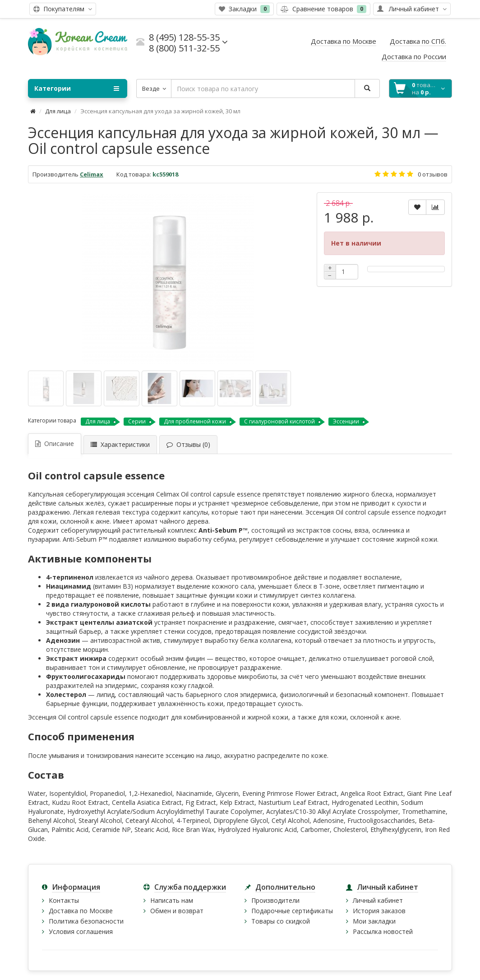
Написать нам (172, 900)
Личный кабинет (378, 900)
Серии (137, 421)
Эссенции (346, 421)
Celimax (92, 174)
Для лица (58, 111)
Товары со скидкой (281, 921)
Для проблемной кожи (195, 421)
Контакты (64, 900)
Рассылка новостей (383, 931)
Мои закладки (374, 921)
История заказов (379, 911)
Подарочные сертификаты (292, 911)
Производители (275, 900)
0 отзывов (433, 174)
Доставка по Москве (81, 911)
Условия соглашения (81, 931)
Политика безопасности (86, 921)
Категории (77, 88)
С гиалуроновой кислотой (279, 421)
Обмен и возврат (177, 911)
